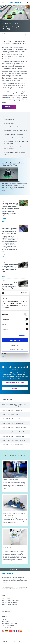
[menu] (3, 2)
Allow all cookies (15, 340)
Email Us (4, 619)
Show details (21, 336)
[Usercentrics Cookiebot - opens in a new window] (21, 293)
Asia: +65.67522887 (6, 628)
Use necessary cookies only (15, 350)
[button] (15, 569)
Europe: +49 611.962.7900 (8, 626)
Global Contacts (5, 621)
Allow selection (15, 345)
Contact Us (9, 107)
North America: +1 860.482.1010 (9, 623)
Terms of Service (15, 589)
